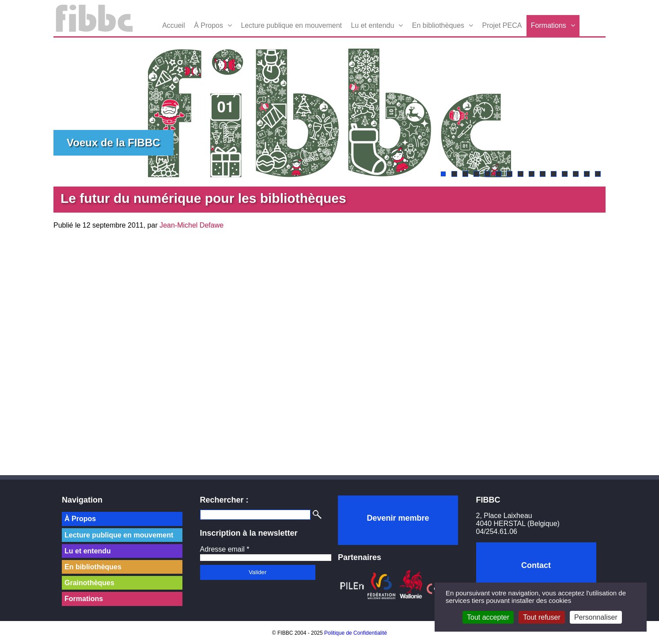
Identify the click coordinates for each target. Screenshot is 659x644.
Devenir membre (398, 518)
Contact (536, 565)
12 (565, 174)
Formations (549, 25)
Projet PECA (502, 25)
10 (543, 174)
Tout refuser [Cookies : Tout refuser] (542, 617)
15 (598, 174)
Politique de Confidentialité (356, 633)
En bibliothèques (438, 25)
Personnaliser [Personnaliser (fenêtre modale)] (596, 617)
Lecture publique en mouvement (291, 25)
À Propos (208, 25)
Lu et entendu (372, 25)
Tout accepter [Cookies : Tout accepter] (488, 617)
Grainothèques (89, 583)
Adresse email (225, 549)
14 (587, 174)
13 (576, 174)
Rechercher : (224, 500)
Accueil (174, 25)
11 (554, 174)
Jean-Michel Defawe (191, 225)
